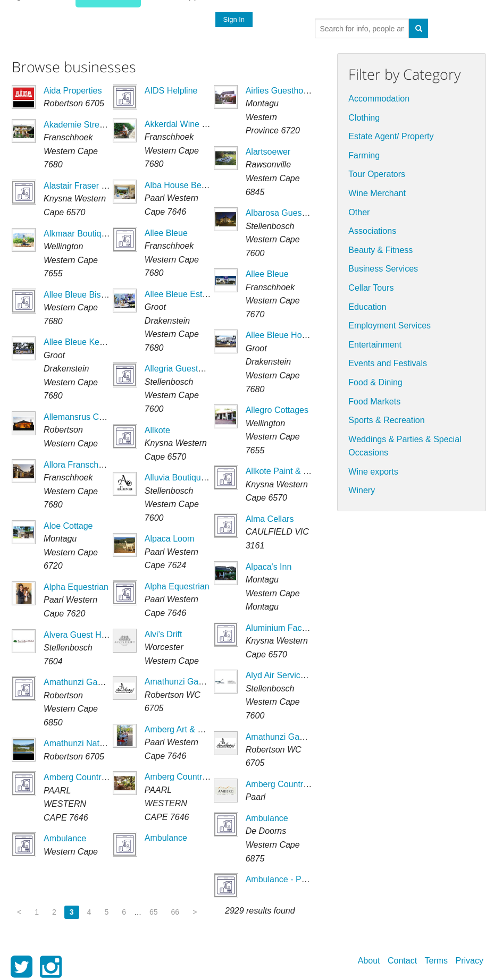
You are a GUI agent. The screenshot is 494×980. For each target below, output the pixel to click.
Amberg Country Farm (86, 777)
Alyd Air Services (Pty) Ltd (295, 675)
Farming (364, 155)
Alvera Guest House (82, 635)
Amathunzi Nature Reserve (95, 743)
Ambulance (65, 838)
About (369, 961)
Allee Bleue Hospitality (288, 335)
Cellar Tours (371, 288)
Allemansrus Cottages (85, 417)
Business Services (383, 269)
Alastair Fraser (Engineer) (92, 186)
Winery (362, 490)
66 (175, 912)
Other (359, 212)
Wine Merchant (377, 193)
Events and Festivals (388, 363)
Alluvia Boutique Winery (190, 478)
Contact (402, 961)
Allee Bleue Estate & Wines (196, 294)
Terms (437, 961)
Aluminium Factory (281, 628)
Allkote (157, 430)
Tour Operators (377, 174)
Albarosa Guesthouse (287, 213)
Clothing (364, 118)
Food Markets (374, 402)
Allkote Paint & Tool (282, 471)
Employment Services (390, 326)
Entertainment (375, 345)
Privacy (470, 961)
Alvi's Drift (164, 634)
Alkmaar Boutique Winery (92, 234)
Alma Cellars (270, 519)
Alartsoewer (268, 152)
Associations (372, 231)
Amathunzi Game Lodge (90, 682)
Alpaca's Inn (269, 567)
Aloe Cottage (68, 526)
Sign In (233, 19)
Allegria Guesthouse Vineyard (201, 369)
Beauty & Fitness (380, 250)
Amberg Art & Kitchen (185, 729)
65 (154, 912)
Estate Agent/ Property (391, 136)
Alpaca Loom (169, 539)
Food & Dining (375, 382)
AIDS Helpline (171, 91)
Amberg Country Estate (290, 784)
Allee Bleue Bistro (77, 295)
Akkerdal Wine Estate (185, 124)
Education (367, 307)
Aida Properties (73, 91)
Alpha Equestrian (76, 587)
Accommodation (379, 99)
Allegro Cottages (277, 410)
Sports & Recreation (386, 420)
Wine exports (373, 472)
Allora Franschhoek (80, 465)
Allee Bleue (166, 233)
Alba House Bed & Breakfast (199, 185)
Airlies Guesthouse (281, 91)
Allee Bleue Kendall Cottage (97, 342)
